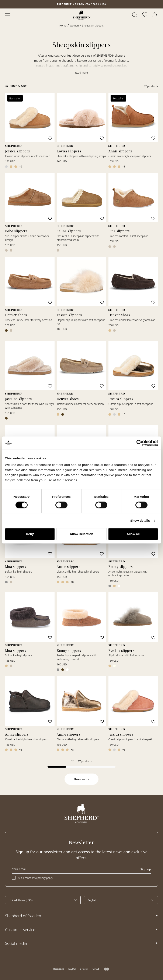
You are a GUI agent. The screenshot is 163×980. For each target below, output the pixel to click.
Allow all (133, 534)
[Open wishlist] (145, 15)
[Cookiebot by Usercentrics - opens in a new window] (140, 443)
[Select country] (43, 900)
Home (63, 26)
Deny (30, 534)
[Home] (82, 15)
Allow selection (82, 534)
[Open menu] (8, 15)
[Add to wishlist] (50, 138)
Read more (81, 73)
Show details (140, 521)
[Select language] (121, 900)
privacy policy (45, 878)
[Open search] (135, 15)
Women (74, 26)
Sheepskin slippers (93, 26)
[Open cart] (155, 15)
